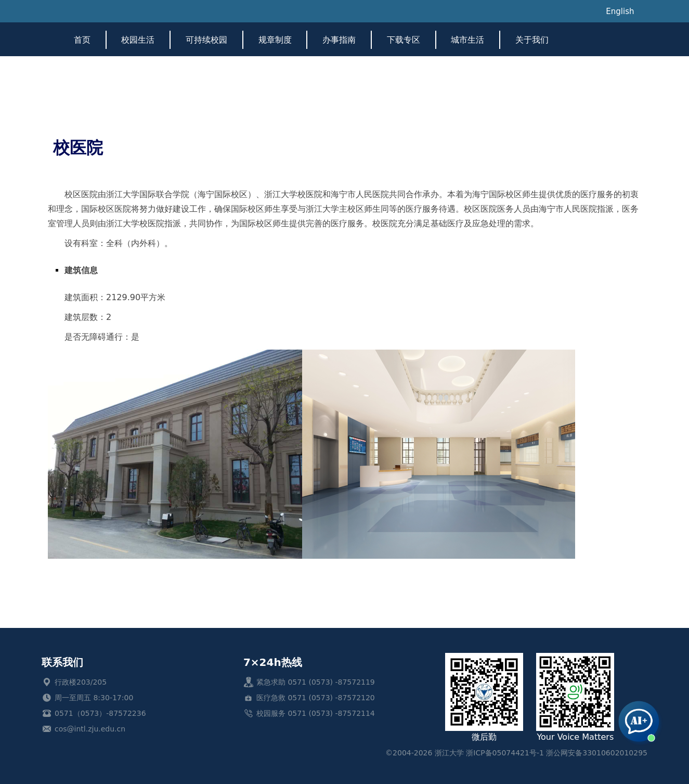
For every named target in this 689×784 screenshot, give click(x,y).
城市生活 (467, 40)
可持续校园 (206, 40)
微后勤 (484, 697)
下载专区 (404, 40)
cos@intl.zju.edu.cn (90, 729)
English (620, 11)
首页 (82, 40)
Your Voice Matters (575, 697)
